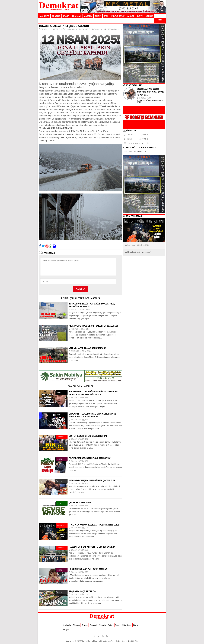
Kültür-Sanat (126, 625)
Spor (117, 625)
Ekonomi (93, 625)
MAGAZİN (88, 16)
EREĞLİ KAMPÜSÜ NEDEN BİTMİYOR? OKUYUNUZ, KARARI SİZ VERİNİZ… (150, 92)
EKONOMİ (77, 16)
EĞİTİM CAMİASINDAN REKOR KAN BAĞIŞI (90, 458)
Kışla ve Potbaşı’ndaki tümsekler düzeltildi (93, 326)
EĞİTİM (98, 16)
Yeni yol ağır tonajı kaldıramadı (87, 348)
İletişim (66, 630)
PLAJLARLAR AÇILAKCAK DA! (83, 591)
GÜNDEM (56, 16)
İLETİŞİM (149, 16)
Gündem (76, 625)
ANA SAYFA (44, 16)
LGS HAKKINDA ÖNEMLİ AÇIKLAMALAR (88, 569)
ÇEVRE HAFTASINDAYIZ (80, 503)
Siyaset (85, 625)
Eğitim (110, 625)
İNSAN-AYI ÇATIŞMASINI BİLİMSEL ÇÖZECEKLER (92, 480)
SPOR (106, 16)
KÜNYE (140, 16)
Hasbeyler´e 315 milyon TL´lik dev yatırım (92, 547)
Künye (136, 625)
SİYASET (66, 16)
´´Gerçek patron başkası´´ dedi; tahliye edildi (94, 525)
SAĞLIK (131, 16)
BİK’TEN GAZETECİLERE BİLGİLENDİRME (88, 436)
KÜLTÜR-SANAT (118, 16)
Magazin (102, 625)
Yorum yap (98, 29)
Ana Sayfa (67, 625)
